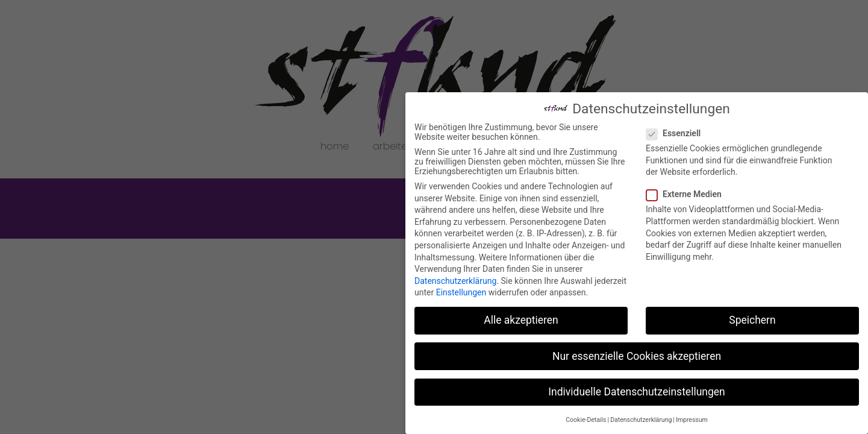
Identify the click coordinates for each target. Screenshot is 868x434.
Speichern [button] (752, 320)
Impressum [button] (692, 420)
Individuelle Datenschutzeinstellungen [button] (636, 392)
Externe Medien (688, 194)
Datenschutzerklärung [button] (641, 420)
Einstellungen (461, 292)
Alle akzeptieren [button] (521, 320)
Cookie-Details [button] (586, 420)
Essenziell (677, 133)
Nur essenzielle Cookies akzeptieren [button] (637, 356)
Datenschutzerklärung (455, 281)
